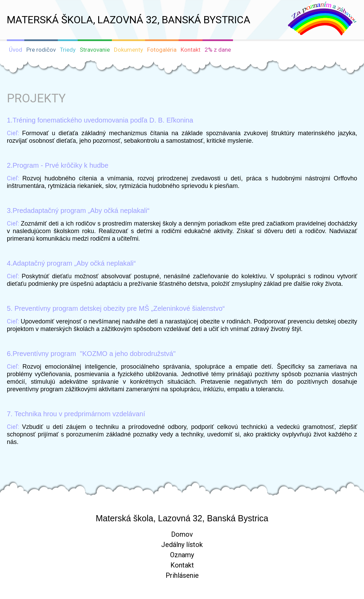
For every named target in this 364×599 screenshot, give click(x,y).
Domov (182, 534)
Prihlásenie (182, 575)
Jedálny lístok (182, 545)
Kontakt (182, 565)
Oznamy (182, 555)
